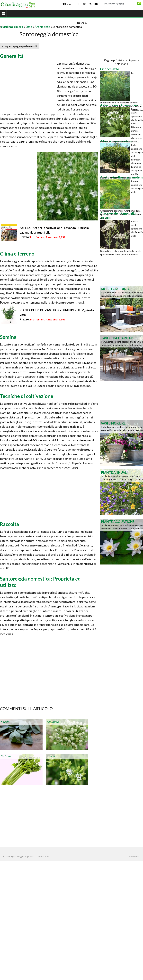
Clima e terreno (17, 254)
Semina (8, 337)
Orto (29, 27)
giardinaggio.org (12, 27)
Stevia (51, 756)
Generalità (12, 56)
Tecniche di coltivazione (27, 396)
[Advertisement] (38, 23)
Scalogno (53, 722)
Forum (67, 4)
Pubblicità (134, 856)
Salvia (5, 722)
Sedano (6, 756)
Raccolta (9, 524)
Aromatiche (42, 27)
